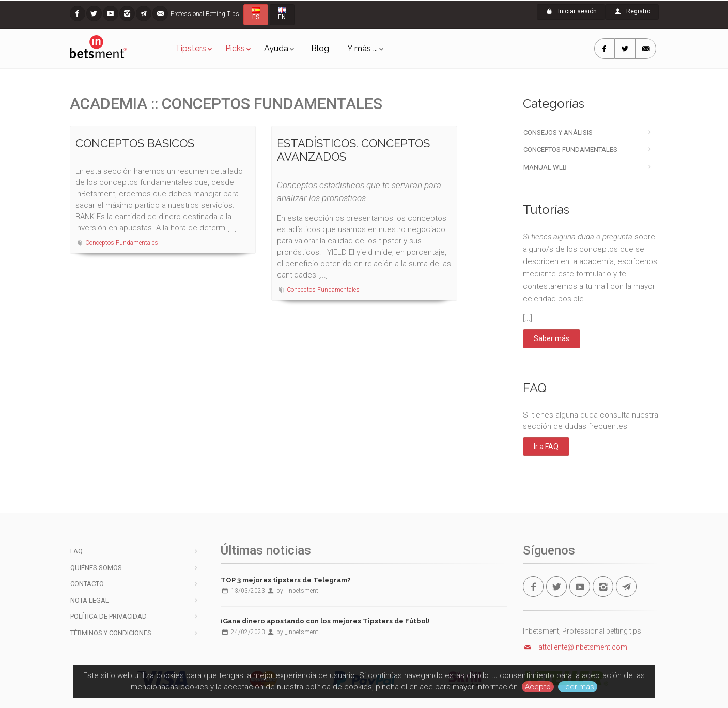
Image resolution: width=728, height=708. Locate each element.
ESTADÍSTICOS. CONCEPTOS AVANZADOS (353, 150)
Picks (235, 48)
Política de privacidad (109, 616)
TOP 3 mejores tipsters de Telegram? (286, 580)
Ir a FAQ (546, 447)
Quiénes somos (96, 568)
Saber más (552, 338)
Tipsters (191, 48)
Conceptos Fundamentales (122, 243)
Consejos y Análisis (558, 133)
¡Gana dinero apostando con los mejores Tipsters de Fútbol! (325, 621)
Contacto (87, 584)
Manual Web (545, 167)
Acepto (538, 687)
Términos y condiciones (111, 633)
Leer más (578, 687)
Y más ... (362, 48)
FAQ (76, 551)
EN (282, 14)
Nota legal (90, 600)
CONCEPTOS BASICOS (135, 143)
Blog (320, 48)
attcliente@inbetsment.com (575, 647)
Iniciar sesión (571, 11)
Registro (632, 11)
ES (256, 14)
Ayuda (276, 48)
